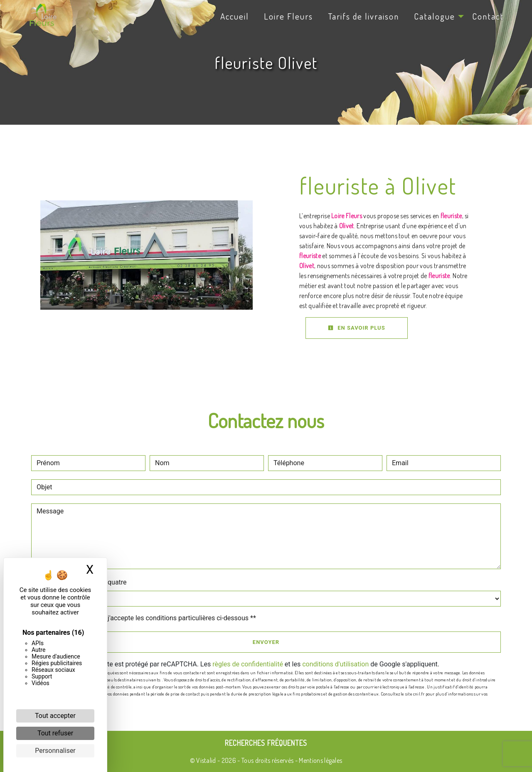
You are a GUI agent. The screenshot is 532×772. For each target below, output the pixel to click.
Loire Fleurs (288, 16)
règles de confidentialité (248, 664)
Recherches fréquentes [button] (266, 743)
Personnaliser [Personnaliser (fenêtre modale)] (55, 751)
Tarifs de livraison (363, 16)
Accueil (235, 16)
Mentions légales (320, 760)
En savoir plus (357, 328)
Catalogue (435, 16)
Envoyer (266, 642)
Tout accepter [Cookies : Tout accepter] (55, 716)
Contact (488, 16)
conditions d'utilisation (335, 664)
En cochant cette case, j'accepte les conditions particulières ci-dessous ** (148, 618)
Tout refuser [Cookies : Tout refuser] (55, 733)
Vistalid (206, 760)
